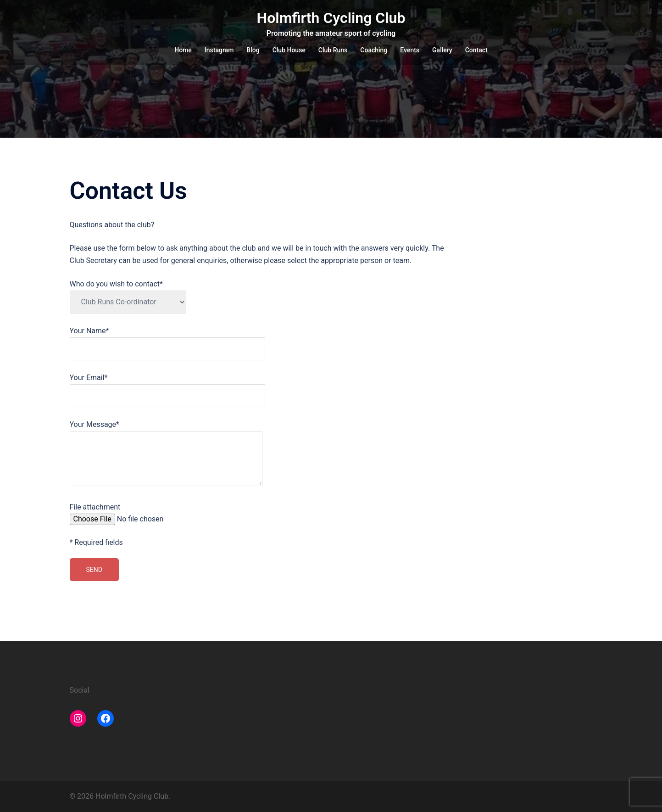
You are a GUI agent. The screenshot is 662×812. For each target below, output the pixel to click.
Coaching (374, 50)
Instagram (219, 50)
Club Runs (333, 50)
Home (183, 50)
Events (410, 50)
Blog (253, 50)
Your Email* (167, 386)
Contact (476, 50)
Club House (289, 50)
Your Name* (167, 340)
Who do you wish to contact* (128, 293)
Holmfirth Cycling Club (331, 18)
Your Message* (166, 454)
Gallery (442, 50)
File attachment (140, 514)
